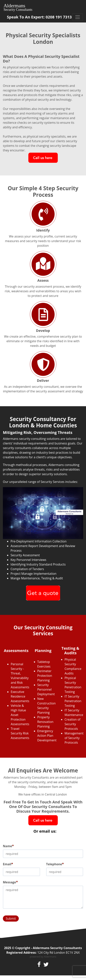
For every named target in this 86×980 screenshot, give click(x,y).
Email (8, 864)
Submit (11, 919)
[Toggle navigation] (78, 17)
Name (8, 846)
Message (10, 882)
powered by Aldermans (43, 957)
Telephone (55, 864)
